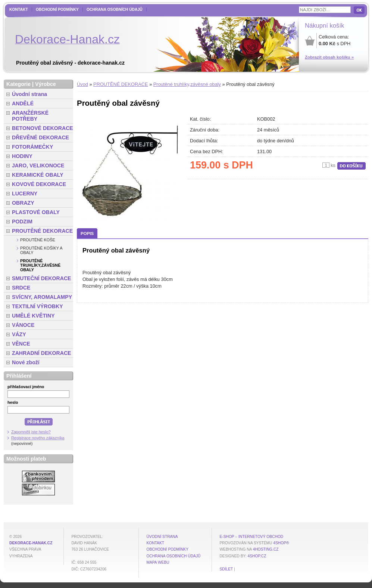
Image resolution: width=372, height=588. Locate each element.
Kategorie (18, 84)
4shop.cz (257, 556)
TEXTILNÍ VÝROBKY (37, 306)
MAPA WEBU (158, 562)
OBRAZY (23, 203)
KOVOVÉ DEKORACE (39, 184)
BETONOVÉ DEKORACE (43, 128)
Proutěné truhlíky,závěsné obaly (187, 84)
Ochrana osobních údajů (115, 10)
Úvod (82, 84)
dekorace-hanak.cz (31, 543)
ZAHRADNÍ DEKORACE (42, 353)
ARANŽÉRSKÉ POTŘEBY (30, 116)
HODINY (22, 156)
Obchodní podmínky (57, 10)
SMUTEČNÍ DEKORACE (42, 278)
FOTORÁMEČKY (32, 147)
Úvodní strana (29, 94)
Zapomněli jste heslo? (31, 432)
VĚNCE (21, 344)
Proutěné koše (38, 240)
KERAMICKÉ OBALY (38, 175)
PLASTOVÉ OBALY (36, 212)
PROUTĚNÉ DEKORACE (121, 84)
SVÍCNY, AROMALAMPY (42, 297)
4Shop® (281, 543)
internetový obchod (261, 537)
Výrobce (46, 84)
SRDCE (21, 288)
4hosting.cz (266, 549)
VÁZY (19, 334)
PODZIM (22, 222)
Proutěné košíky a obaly (41, 250)
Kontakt (19, 10)
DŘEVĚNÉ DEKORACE (40, 137)
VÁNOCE (23, 325)
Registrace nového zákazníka (38, 438)
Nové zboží (26, 362)
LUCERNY (25, 194)
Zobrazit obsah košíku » (329, 57)
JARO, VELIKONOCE (38, 165)
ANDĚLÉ (23, 103)
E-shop (227, 537)
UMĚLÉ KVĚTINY (33, 316)
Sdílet (226, 569)
